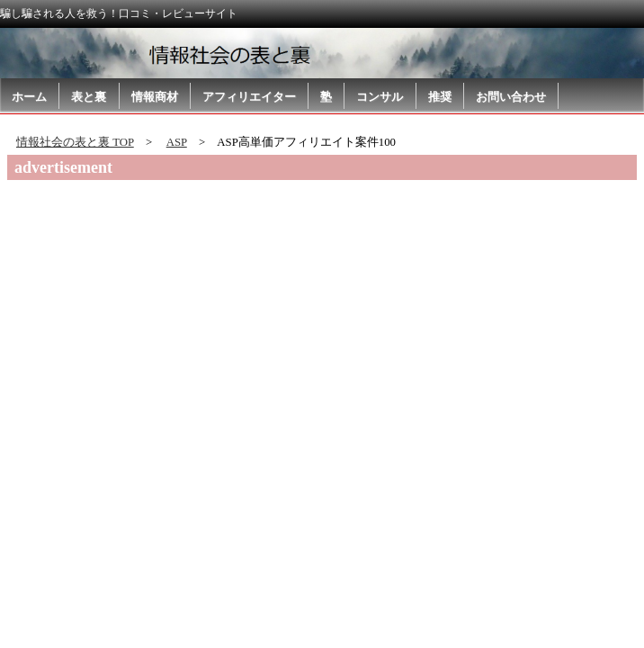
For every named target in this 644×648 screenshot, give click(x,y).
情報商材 (155, 97)
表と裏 (89, 97)
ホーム (29, 97)
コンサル (380, 97)
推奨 (440, 97)
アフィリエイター (249, 97)
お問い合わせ (511, 97)
